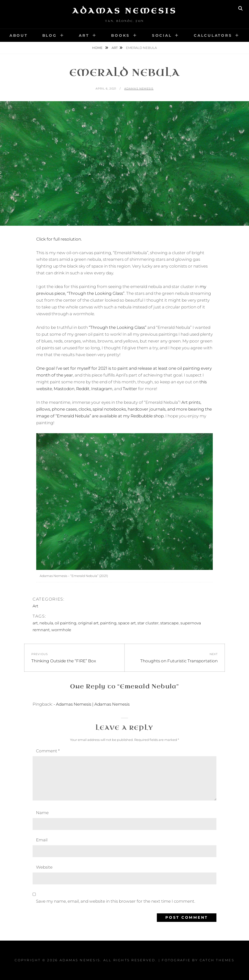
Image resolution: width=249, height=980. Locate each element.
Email (42, 840)
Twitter (130, 389)
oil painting (66, 623)
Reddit (83, 389)
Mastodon (64, 389)
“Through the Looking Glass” (118, 327)
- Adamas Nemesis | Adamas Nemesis (92, 704)
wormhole (61, 630)
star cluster (148, 623)
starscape (169, 623)
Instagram (102, 389)
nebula (46, 623)
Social (162, 35)
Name (42, 813)
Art (84, 35)
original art (88, 623)
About (19, 35)
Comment (48, 751)
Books (120, 35)
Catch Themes (217, 960)
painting (108, 623)
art (35, 623)
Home (98, 48)
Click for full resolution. (59, 239)
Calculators (213, 35)
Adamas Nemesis (124, 11)
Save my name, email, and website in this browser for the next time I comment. (116, 901)
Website (44, 867)
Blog (50, 35)
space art (127, 623)
